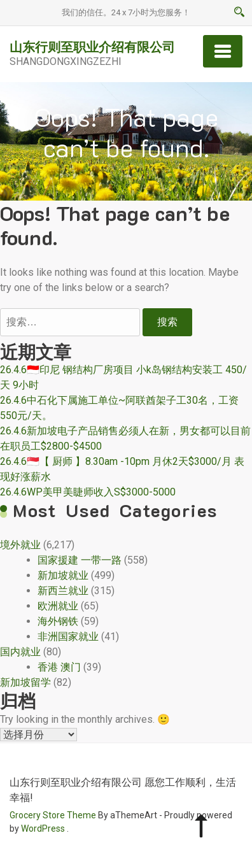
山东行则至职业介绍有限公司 (92, 46)
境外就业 (20, 545)
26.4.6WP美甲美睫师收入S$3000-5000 (88, 492)
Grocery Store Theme (53, 815)
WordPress (43, 829)
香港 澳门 (59, 667)
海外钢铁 (58, 621)
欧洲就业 (58, 606)
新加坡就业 (63, 575)
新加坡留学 (25, 682)
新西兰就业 (63, 591)
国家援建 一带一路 (80, 560)
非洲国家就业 (68, 637)
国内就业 (20, 652)
